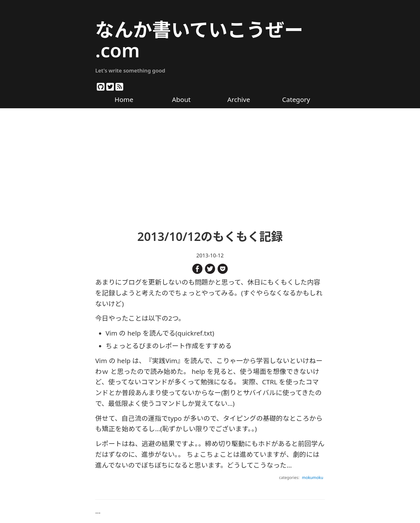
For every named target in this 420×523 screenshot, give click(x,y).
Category (296, 99)
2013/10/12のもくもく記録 (210, 236)
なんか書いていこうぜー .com (199, 40)
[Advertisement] (210, 162)
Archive (239, 99)
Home (124, 99)
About (181, 99)
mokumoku (313, 478)
